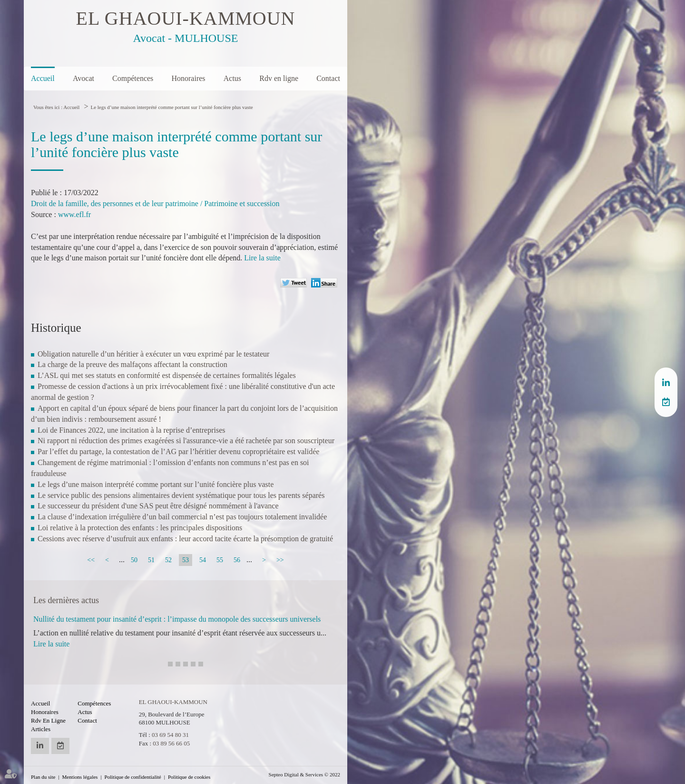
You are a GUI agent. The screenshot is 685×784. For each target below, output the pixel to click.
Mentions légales (80, 777)
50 (134, 560)
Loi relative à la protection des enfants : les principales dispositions (140, 528)
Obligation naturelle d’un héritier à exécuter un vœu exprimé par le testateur (153, 354)
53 (186, 560)
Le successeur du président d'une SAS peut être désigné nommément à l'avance (158, 506)
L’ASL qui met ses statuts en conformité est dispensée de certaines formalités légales (167, 375)
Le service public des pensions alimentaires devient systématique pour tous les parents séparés (181, 495)
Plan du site (43, 777)
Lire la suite (262, 258)
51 (151, 560)
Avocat (83, 78)
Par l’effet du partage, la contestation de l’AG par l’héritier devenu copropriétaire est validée (178, 452)
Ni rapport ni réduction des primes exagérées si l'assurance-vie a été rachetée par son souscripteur (186, 441)
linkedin (666, 383)
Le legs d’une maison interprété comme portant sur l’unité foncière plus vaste (171, 107)
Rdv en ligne (279, 78)
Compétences (133, 78)
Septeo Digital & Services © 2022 (304, 774)
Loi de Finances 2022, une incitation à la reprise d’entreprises (132, 430)
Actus (232, 78)
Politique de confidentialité (133, 777)
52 (168, 560)
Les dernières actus (66, 600)
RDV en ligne (666, 402)
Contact (328, 78)
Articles (41, 729)
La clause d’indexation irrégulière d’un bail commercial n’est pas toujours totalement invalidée (182, 517)
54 (203, 560)
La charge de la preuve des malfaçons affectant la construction (132, 364)
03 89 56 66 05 (171, 743)
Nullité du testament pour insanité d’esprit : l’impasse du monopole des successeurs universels (177, 619)
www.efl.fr (74, 214)
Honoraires (188, 78)
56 (237, 560)
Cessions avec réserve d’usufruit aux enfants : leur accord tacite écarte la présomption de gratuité (185, 539)
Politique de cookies (189, 777)
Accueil (43, 78)
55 (220, 560)
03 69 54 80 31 (170, 735)
